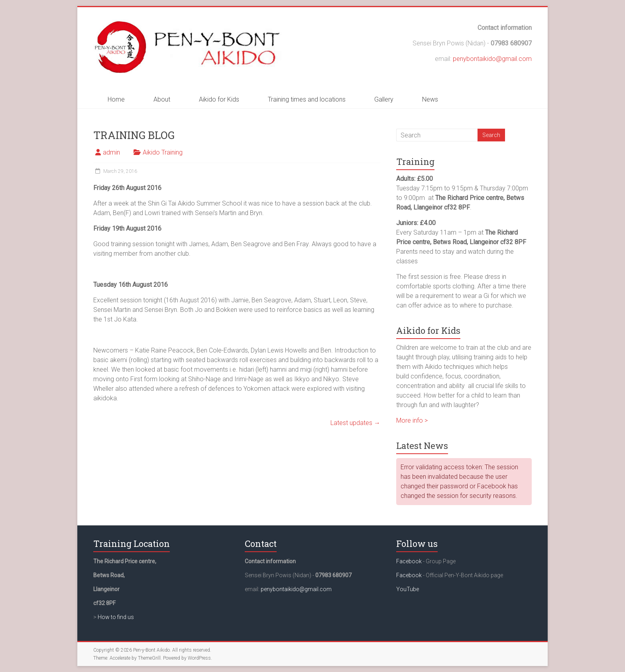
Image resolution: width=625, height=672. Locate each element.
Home (116, 99)
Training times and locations (307, 99)
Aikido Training (163, 152)
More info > (412, 420)
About (162, 99)
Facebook (409, 561)
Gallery (384, 99)
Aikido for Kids (219, 99)
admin (111, 152)
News (430, 99)
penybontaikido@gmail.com (492, 59)
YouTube (408, 589)
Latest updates (355, 423)
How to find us (116, 617)
